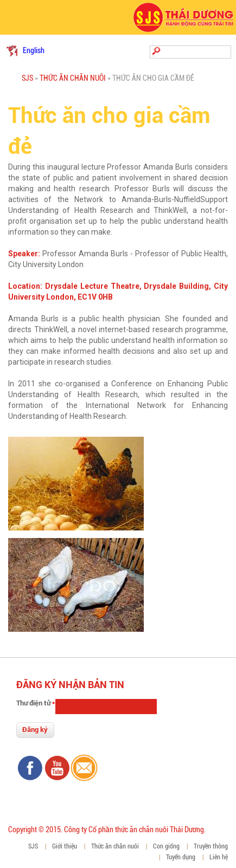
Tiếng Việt (12, 51)
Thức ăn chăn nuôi (73, 78)
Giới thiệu (65, 846)
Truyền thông (211, 846)
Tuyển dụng (181, 857)
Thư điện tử (36, 703)
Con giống (166, 846)
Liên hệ (219, 857)
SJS (27, 78)
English (34, 50)
